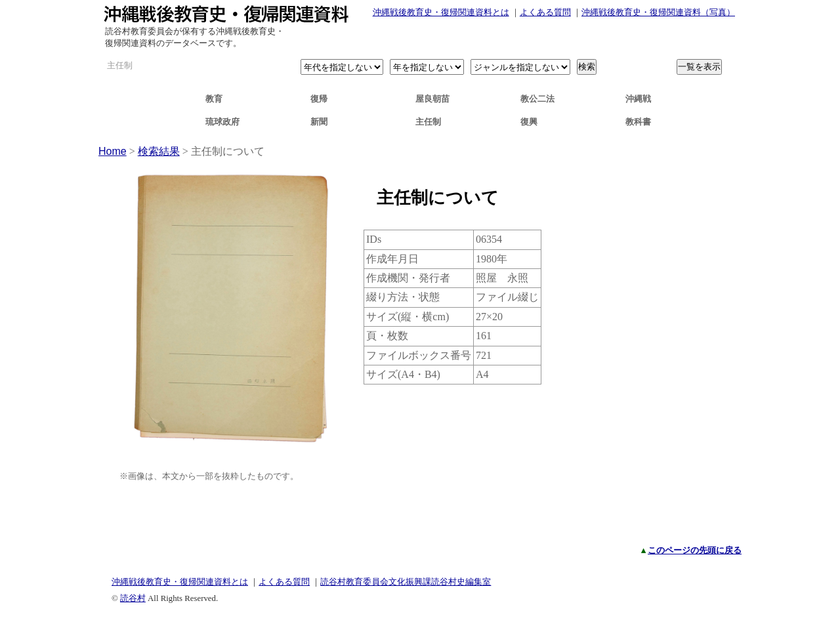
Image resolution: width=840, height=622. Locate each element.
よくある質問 (545, 12)
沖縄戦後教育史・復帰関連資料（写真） (658, 12)
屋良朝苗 (432, 99)
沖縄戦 (638, 99)
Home (113, 151)
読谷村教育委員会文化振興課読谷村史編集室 (406, 582)
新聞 (319, 122)
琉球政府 (222, 122)
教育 (214, 99)
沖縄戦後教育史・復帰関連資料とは (441, 12)
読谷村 (133, 598)
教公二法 (537, 99)
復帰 (319, 99)
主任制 (428, 122)
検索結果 (159, 151)
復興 (529, 122)
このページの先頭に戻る (695, 550)
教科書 (638, 122)
